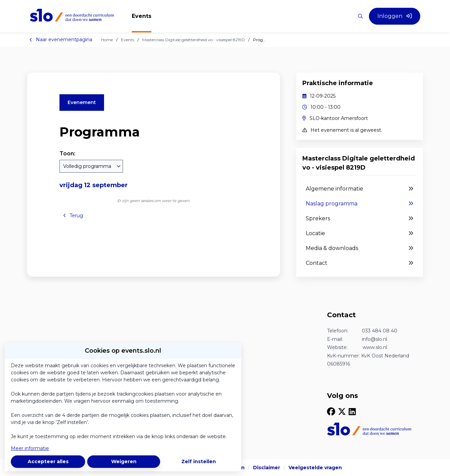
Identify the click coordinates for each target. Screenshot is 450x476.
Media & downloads (360, 248)
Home (107, 40)
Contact (360, 263)
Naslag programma (360, 204)
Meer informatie (30, 448)
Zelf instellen (199, 461)
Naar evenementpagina (61, 40)
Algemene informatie (360, 189)
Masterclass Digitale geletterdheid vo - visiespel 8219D (194, 40)
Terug (73, 216)
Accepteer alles (48, 461)
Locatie (360, 233)
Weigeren (124, 461)
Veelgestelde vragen (315, 468)
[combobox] (91, 166)
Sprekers (360, 219)
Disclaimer (267, 468)
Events (128, 40)
